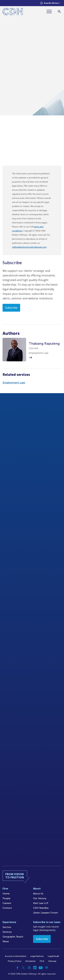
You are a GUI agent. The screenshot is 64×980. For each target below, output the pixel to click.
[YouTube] (41, 968)
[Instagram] (29, 968)
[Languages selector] (50, 3)
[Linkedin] (35, 968)
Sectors (7, 927)
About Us (38, 894)
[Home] (13, 12)
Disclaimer (31, 961)
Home (6, 894)
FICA (42, 961)
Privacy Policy (15, 961)
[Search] (59, 11)
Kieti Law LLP (41, 903)
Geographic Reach (13, 937)
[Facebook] (18, 968)
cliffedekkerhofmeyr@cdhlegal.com (29, 247)
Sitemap (52, 961)
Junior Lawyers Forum (45, 913)
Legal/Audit (53, 956)
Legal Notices (37, 956)
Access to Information (16, 956)
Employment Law (14, 383)
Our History (40, 898)
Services (7, 932)
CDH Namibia (41, 908)
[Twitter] (23, 968)
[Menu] (51, 11)
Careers (7, 903)
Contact (7, 908)
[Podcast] (47, 968)
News (6, 941)
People (6, 898)
